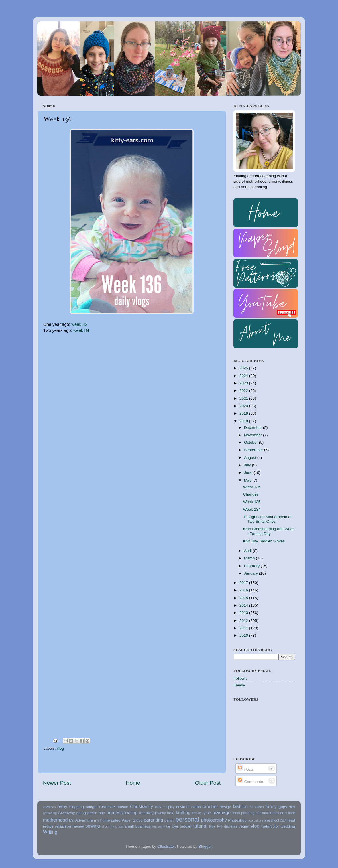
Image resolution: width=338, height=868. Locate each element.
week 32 (79, 324)
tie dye (172, 826)
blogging (77, 807)
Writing (50, 832)
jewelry (160, 813)
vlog (60, 748)
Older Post (208, 783)
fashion (240, 806)
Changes (251, 494)
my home (102, 820)
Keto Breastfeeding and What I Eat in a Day (268, 531)
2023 (244, 383)
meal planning (243, 813)
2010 (244, 635)
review (78, 826)
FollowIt (240, 678)
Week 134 (252, 509)
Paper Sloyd (132, 820)
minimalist (264, 813)
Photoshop (237, 820)
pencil (169, 820)
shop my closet (113, 826)
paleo (116, 820)
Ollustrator (166, 846)
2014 (244, 605)
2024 (244, 376)
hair (102, 813)
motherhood (55, 820)
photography (214, 820)
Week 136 (252, 487)
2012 (244, 621)
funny (271, 806)
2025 (244, 368)
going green (87, 813)
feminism (257, 807)
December (253, 428)
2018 (244, 421)
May (248, 480)
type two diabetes (223, 826)
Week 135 (252, 502)
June (249, 473)
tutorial (200, 826)
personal (187, 819)
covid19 (183, 807)
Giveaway (66, 813)
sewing (93, 826)
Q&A (283, 820)
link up (197, 813)
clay (158, 807)
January (251, 573)
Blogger (205, 846)
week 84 (81, 330)
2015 (244, 598)
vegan (244, 826)
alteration (49, 807)
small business (138, 826)
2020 (244, 406)
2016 (244, 590)
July (248, 465)
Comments (250, 782)
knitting (183, 812)
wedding (288, 826)
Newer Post (57, 783)
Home (133, 783)
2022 (244, 391)
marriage (221, 812)
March (250, 558)
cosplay (169, 807)
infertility (146, 813)
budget (92, 807)
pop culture (255, 820)
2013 (244, 613)
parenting (154, 820)
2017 (244, 583)
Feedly (239, 685)
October (251, 442)
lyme (207, 813)
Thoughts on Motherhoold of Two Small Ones (267, 519)
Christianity (142, 806)
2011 (244, 628)
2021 (244, 398)
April (248, 551)
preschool (271, 820)
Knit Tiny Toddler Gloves (264, 541)
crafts (196, 807)
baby (62, 806)
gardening (50, 813)
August (251, 458)
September (254, 450)
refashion (63, 826)
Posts (245, 769)
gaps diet (287, 807)
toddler (186, 826)
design (225, 807)
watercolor (270, 826)
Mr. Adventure (81, 820)
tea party (159, 826)
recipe (48, 826)
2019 (244, 413)
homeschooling (122, 812)
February (252, 566)
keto (171, 813)
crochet (210, 806)
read (291, 820)
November (253, 435)
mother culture (284, 813)
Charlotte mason (114, 807)
